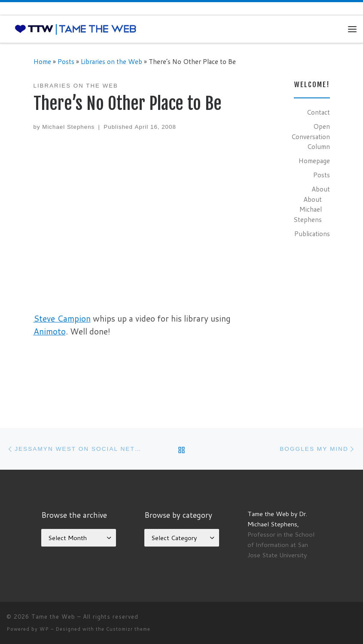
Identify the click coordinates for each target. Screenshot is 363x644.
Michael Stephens (68, 127)
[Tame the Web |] (76, 29)
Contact (318, 112)
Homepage (314, 161)
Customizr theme (128, 629)
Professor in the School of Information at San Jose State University (281, 545)
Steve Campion (62, 318)
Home (42, 61)
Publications (312, 234)
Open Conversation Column (311, 136)
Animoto (50, 331)
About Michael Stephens (308, 209)
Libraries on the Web (111, 61)
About (321, 189)
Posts (66, 61)
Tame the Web (53, 617)
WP (44, 629)
